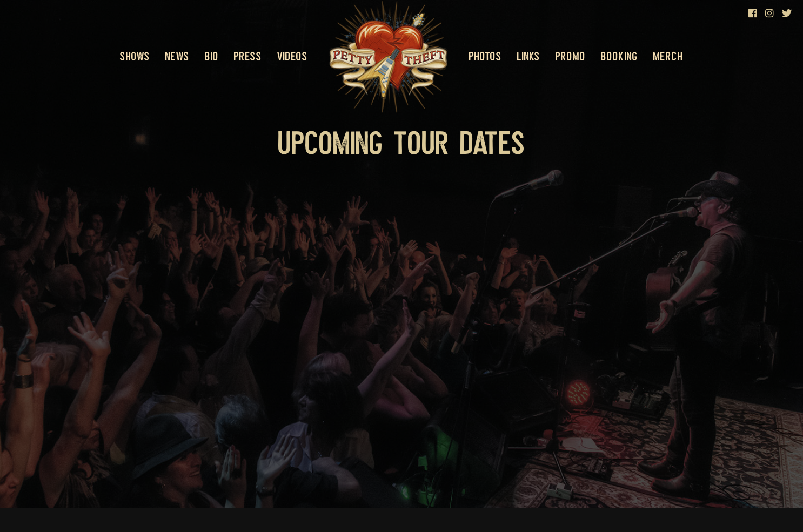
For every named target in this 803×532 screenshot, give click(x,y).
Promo (570, 56)
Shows (135, 56)
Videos (292, 56)
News (177, 56)
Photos (485, 56)
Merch (668, 56)
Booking (619, 56)
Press (248, 56)
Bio (212, 56)
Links (528, 56)
